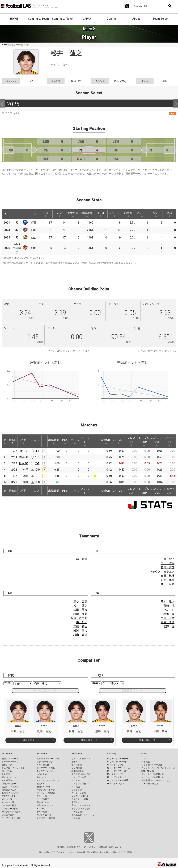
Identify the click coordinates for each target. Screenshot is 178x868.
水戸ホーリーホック (11, 762)
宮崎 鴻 (169, 606)
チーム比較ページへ (45, 690)
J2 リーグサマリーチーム (118, 768)
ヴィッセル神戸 (9, 805)
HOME (14, 19)
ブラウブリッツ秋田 (46, 768)
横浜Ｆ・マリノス (10, 787)
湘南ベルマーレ (44, 787)
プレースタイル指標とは (153, 774)
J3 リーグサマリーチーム (118, 777)
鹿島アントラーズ (10, 759)
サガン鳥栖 (42, 812)
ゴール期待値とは (150, 784)
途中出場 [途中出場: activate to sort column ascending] (73, 214)
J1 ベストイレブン (115, 765)
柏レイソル (7, 771)
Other (144, 754)
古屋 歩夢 (168, 622)
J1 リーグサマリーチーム (118, 759)
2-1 (37, 463)
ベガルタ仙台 (43, 765)
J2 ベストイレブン (115, 774)
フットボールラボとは (152, 765)
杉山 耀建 (80, 635)
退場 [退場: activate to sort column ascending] (169, 214)
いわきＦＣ (42, 774)
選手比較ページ (31, 740)
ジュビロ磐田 (43, 799)
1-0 (37, 457)
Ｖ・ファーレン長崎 (11, 818)
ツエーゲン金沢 (79, 777)
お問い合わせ (115, 847)
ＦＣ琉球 (76, 818)
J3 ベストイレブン (115, 784)
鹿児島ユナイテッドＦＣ (83, 815)
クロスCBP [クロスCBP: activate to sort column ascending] (131, 441)
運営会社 (103, 847)
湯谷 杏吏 (80, 601)
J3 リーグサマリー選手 (117, 780)
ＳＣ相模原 (77, 768)
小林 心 (169, 610)
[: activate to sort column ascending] (13, 214)
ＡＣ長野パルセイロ (81, 774)
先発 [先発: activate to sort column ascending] (59, 214)
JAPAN (87, 19)
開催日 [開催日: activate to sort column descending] (13, 441)
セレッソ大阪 (8, 802)
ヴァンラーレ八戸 (45, 762)
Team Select (161, 19)
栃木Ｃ (24, 451)
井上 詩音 (168, 584)
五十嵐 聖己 (166, 559)
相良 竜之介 (79, 618)
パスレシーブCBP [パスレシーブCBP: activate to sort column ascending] (157, 441)
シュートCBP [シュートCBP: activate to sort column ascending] (169, 441)
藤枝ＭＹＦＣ (43, 802)
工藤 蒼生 (80, 626)
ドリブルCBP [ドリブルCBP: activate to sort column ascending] (144, 441)
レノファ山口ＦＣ (80, 796)
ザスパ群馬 (77, 765)
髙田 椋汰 (168, 576)
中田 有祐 (168, 618)
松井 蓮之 (80, 606)
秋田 (25, 482)
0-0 (37, 470)
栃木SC (24, 463)
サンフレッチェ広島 (11, 812)
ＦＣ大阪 (76, 787)
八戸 (25, 470)
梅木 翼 (169, 614)
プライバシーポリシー (87, 847)
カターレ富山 (43, 796)
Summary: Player (63, 19)
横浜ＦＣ (41, 784)
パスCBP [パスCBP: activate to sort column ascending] (119, 441)
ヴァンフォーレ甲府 (46, 790)
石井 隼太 (168, 580)
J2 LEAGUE (42, 754)
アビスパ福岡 (8, 815)
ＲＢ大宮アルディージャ (48, 780)
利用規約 (61, 847)
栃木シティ (42, 777)
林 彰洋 (82, 559)
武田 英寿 (80, 610)
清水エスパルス (9, 790)
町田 (34, 223)
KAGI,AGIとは (148, 771)
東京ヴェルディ (9, 777)
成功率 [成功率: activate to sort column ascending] (128, 214)
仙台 (34, 230)
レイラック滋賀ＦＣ (81, 784)
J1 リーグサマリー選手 (117, 762)
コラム (145, 759)
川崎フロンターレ (10, 784)
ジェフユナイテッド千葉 (13, 768)
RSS (172, 114)
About (136, 19)
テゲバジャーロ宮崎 (46, 818)
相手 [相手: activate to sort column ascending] (23, 441)
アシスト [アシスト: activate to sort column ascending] (142, 214)
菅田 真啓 (168, 567)
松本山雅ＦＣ (78, 771)
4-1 (37, 451)
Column (112, 19)
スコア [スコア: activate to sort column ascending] (35, 441)
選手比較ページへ (133, 690)
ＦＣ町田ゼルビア (10, 780)
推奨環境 (71, 847)
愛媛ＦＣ (76, 802)
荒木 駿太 (168, 601)
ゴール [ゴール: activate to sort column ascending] (101, 214)
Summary (111, 754)
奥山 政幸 (168, 563)
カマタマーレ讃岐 (80, 799)
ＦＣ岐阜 (76, 780)
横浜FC (24, 457)
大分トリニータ (44, 815)
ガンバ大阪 (7, 799)
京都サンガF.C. (9, 796)
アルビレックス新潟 (46, 793)
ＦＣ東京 (6, 774)
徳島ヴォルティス (45, 805)
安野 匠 (169, 626)
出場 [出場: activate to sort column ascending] (46, 214)
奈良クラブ (77, 790)
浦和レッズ (7, 765)
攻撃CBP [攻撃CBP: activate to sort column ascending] (106, 441)
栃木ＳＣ (76, 762)
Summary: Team (38, 19)
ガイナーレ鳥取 (79, 793)
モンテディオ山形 (45, 771)
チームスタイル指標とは (153, 777)
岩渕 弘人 (80, 631)
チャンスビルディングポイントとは (68, 351)
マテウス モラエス (162, 572)
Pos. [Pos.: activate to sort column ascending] (65, 441)
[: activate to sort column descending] (6, 214)
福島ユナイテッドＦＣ (82, 759)
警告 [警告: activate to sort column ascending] (156, 214)
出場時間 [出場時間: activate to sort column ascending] (87, 214)
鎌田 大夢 (80, 614)
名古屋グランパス (10, 793)
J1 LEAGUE (7, 754)
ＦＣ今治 (41, 809)
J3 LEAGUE (77, 754)
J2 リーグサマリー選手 (117, 771)
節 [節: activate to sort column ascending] (5, 441)
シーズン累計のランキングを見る (156, 351)
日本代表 (146, 762)
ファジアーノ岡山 (10, 809)
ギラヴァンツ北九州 (81, 809)
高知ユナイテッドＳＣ (82, 805)
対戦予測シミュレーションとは (156, 780)
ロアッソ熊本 (78, 812)
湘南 (25, 476)
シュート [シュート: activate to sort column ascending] (114, 214)
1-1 (37, 476)
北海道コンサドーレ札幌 (48, 759)
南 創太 (82, 622)
